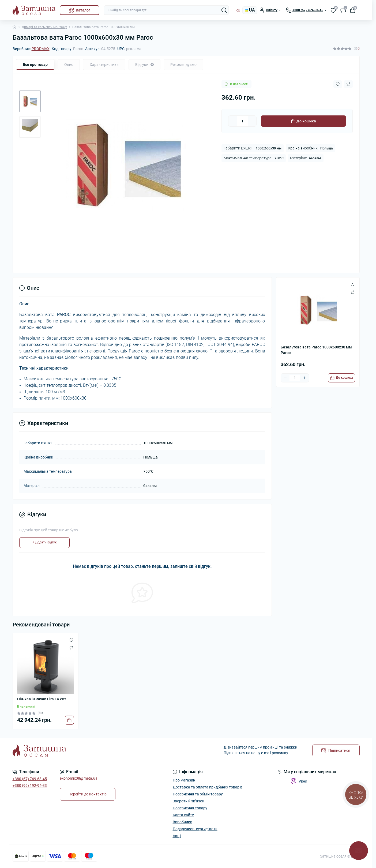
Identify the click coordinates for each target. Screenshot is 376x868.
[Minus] (233, 121)
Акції (177, 836)
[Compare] (71, 648)
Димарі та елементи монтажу (44, 27)
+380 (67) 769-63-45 (30, 779)
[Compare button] (348, 84)
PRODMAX (41, 49)
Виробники (183, 822)
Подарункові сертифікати (195, 829)
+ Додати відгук (44, 542)
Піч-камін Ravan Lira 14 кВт (42, 699)
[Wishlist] (71, 640)
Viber (299, 781)
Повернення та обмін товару (198, 794)
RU (238, 10)
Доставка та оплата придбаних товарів (208, 787)
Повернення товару (190, 808)
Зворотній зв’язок (189, 801)
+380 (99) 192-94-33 (30, 786)
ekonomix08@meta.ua (79, 778)
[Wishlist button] (338, 84)
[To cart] (341, 378)
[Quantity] (242, 121)
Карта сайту (183, 815)
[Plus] (252, 121)
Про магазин (184, 780)
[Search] (224, 10)
